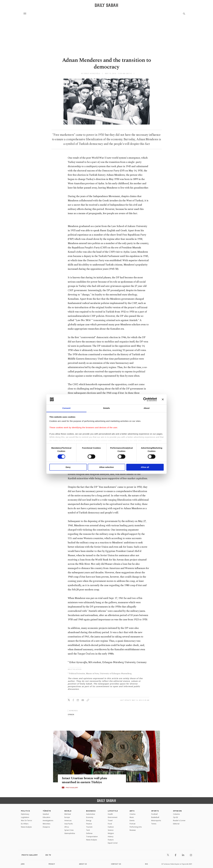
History (111, 837)
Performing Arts (136, 827)
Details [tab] (106, 408)
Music (132, 817)
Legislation (25, 817)
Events (132, 821)
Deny (68, 467)
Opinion (177, 811)
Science (111, 830)
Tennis (154, 824)
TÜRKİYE (47, 811)
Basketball (155, 817)
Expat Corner (113, 843)
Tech (88, 830)
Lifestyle (113, 811)
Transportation (92, 837)
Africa (67, 827)
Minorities (47, 824)
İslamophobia (70, 833)
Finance (89, 824)
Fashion (111, 827)
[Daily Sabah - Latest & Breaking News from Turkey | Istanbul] (106, 5)
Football (154, 814)
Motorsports (156, 821)
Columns (176, 814)
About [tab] (147, 408)
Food (110, 824)
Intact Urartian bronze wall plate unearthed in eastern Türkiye (85, 780)
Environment (113, 817)
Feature (111, 840)
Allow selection (106, 467)
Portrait (132, 824)
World (68, 811)
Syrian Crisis (69, 830)
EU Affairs (25, 824)
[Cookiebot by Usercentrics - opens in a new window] (145, 399)
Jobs (23, 864)
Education (47, 817)
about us (83, 864)
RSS (146, 864)
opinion (71, 714)
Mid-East (68, 814)
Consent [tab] (66, 408)
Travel (110, 821)
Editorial (176, 824)
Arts (132, 811)
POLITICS (26, 811)
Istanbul (46, 814)
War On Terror (27, 821)
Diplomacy (25, 814)
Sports (155, 811)
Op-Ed (175, 817)
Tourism (89, 827)
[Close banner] (163, 399)
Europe (67, 817)
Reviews (133, 830)
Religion (111, 833)
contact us (116, 864)
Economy (90, 817)
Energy (89, 821)
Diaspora (46, 827)
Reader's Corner (179, 821)
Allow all (145, 467)
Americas (68, 821)
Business (91, 811)
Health (110, 814)
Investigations (48, 821)
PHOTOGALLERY (72, 788)
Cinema (132, 814)
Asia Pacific (69, 824)
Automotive (91, 814)
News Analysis (26, 827)
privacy (52, 864)
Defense (89, 833)
